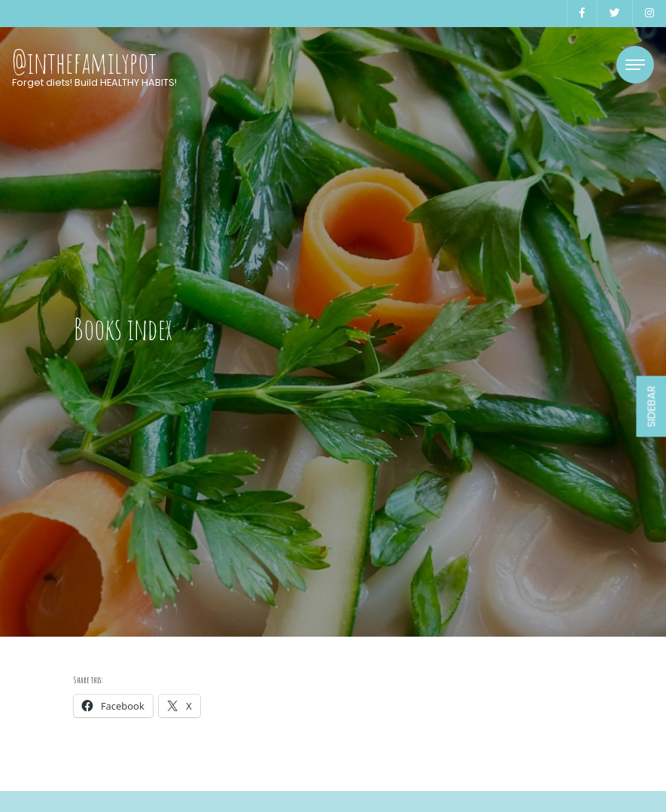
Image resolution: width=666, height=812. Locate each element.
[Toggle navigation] (635, 65)
